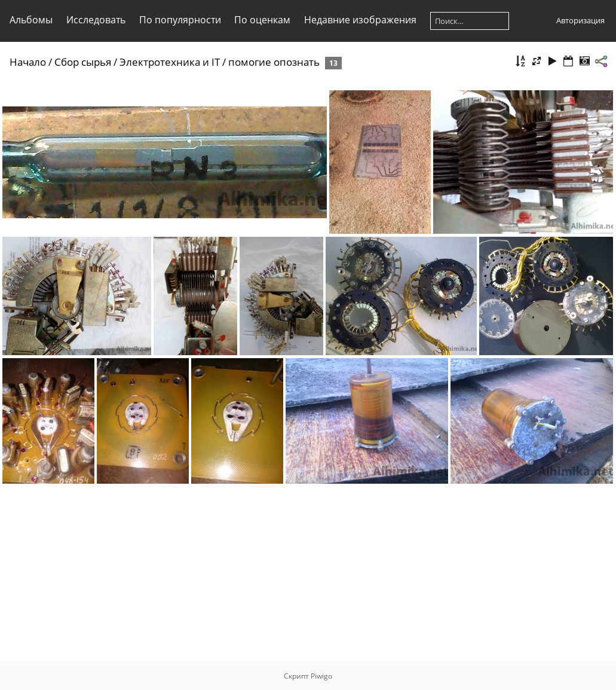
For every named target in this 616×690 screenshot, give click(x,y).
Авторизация (580, 20)
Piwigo (321, 676)
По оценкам (262, 20)
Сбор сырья (83, 62)
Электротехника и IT (170, 62)
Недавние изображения (360, 20)
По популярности (180, 20)
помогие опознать (274, 62)
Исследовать (96, 20)
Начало (28, 62)
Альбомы (31, 20)
